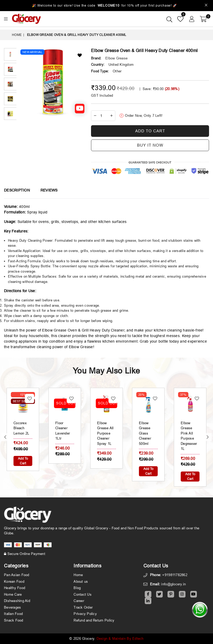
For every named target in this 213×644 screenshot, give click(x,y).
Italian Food (13, 614)
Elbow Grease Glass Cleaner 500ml (145, 433)
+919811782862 (175, 575)
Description (17, 190)
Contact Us (83, 594)
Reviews (49, 190)
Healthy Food (15, 588)
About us (81, 581)
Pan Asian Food (17, 575)
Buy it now (150, 145)
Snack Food (14, 620)
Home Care (13, 594)
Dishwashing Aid (17, 601)
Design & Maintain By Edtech (120, 638)
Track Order (83, 607)
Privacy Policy (85, 614)
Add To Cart (23, 461)
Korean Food (14, 581)
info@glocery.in (173, 584)
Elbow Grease (116, 58)
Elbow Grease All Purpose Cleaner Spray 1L (105, 433)
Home (17, 35)
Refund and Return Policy (94, 620)
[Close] (206, 6)
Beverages (12, 607)
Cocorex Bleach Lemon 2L (21, 428)
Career (79, 601)
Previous (5, 437)
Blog (77, 588)
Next (208, 437)
